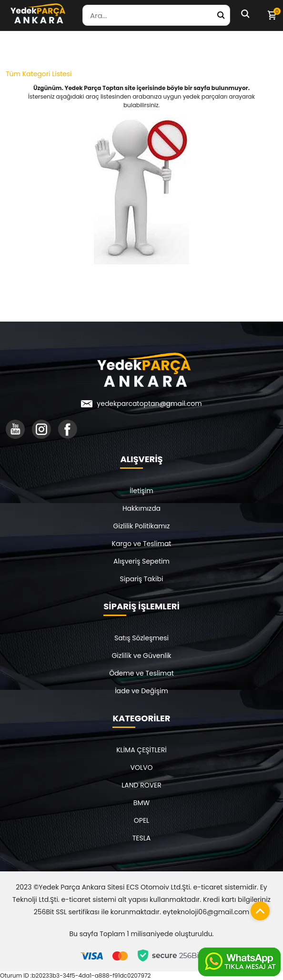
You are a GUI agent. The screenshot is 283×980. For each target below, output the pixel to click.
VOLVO (142, 768)
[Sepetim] (272, 15)
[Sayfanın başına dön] (258, 909)
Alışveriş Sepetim (141, 561)
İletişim (141, 491)
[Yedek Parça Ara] (221, 15)
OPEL (141, 820)
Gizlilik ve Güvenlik (141, 656)
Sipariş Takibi (142, 579)
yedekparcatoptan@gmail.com (149, 404)
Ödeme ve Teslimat (141, 673)
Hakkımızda (141, 508)
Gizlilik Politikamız (142, 526)
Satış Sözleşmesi (141, 638)
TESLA (141, 838)
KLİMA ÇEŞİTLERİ (141, 750)
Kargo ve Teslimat (142, 544)
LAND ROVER (141, 785)
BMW (141, 803)
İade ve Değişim (141, 691)
